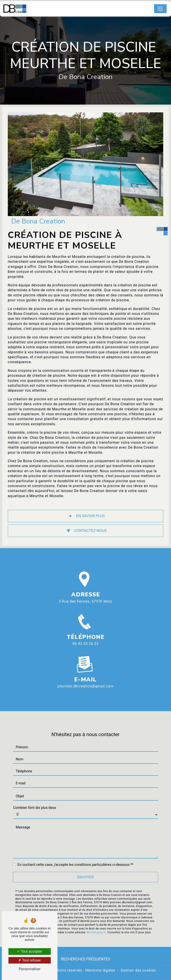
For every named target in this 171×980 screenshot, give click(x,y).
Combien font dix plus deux (34, 801)
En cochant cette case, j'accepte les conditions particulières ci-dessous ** (75, 858)
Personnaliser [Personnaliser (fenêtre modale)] (30, 969)
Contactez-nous (85, 531)
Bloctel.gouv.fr (96, 926)
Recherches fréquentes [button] (85, 959)
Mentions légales (100, 970)
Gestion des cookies (138, 970)
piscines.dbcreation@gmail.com (85, 680)
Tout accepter (30, 951)
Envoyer (85, 870)
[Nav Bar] (160, 9)
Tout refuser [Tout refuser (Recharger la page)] (30, 960)
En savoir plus (86, 516)
